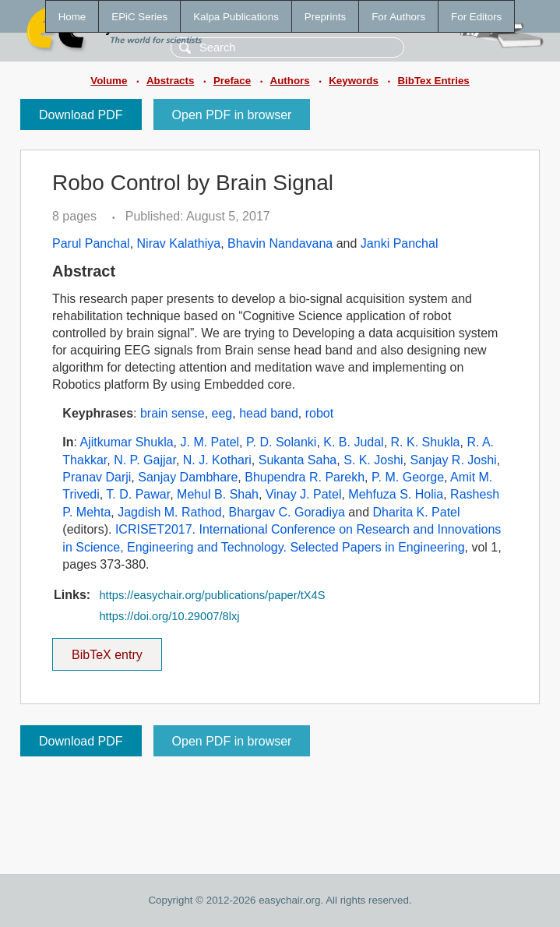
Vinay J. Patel (304, 494)
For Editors (476, 17)
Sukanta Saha (298, 460)
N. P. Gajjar (145, 460)
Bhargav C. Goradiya (286, 512)
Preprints (325, 17)
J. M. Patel (210, 442)
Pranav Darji (97, 477)
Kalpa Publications (236, 17)
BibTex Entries (433, 81)
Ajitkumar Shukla (127, 442)
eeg (222, 413)
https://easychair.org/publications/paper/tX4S (212, 595)
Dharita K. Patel (416, 512)
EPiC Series (139, 17)
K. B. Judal (353, 442)
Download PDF (81, 115)
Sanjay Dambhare (188, 477)
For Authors (398, 17)
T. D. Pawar (138, 494)
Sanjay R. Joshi (454, 460)
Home (72, 17)
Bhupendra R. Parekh (305, 477)
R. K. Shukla (426, 442)
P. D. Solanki (281, 442)
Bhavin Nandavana (280, 243)
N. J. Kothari (217, 460)
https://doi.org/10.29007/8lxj (169, 616)
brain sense (173, 413)
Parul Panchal (91, 243)
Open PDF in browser (232, 115)
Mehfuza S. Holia (396, 494)
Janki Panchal (400, 243)
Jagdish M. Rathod (169, 512)
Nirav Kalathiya (179, 243)
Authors (290, 81)
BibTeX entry (107, 650)
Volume (109, 81)
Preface (232, 81)
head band (269, 413)
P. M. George (408, 477)
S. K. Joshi (373, 460)
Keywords (354, 81)
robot (319, 413)
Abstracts (170, 81)
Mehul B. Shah (218, 494)
